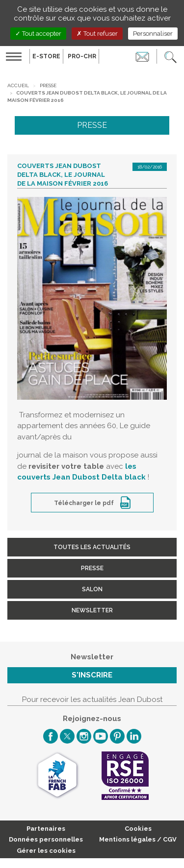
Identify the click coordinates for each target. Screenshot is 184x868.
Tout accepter (38, 34)
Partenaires (46, 829)
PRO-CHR (82, 56)
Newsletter (92, 610)
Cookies (138, 829)
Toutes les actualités (92, 547)
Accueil (18, 85)
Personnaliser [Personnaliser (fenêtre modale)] (153, 34)
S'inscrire (92, 675)
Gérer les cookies (46, 851)
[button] (171, 56)
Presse (48, 85)
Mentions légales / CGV (138, 839)
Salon (92, 589)
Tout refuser (97, 34)
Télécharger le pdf (85, 503)
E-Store (46, 56)
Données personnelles (46, 839)
